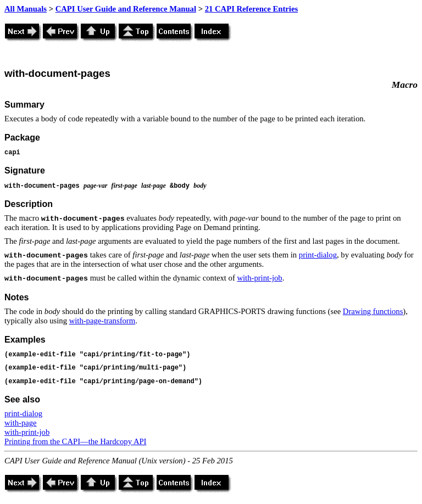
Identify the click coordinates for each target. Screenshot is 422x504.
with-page (21, 423)
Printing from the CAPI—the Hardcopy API (76, 441)
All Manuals (26, 9)
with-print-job (259, 278)
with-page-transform (102, 321)
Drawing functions (373, 311)
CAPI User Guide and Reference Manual (126, 9)
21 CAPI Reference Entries (251, 9)
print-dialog (318, 255)
